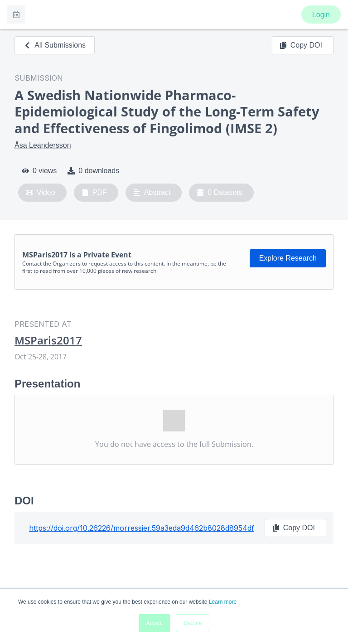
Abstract (152, 193)
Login (321, 15)
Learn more (223, 602)
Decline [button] (193, 623)
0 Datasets (220, 193)
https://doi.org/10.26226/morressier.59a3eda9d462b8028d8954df (142, 528)
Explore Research (288, 258)
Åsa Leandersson (43, 145)
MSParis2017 (48, 340)
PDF (94, 193)
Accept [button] (155, 623)
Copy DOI (301, 45)
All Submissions (55, 45)
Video (41, 193)
